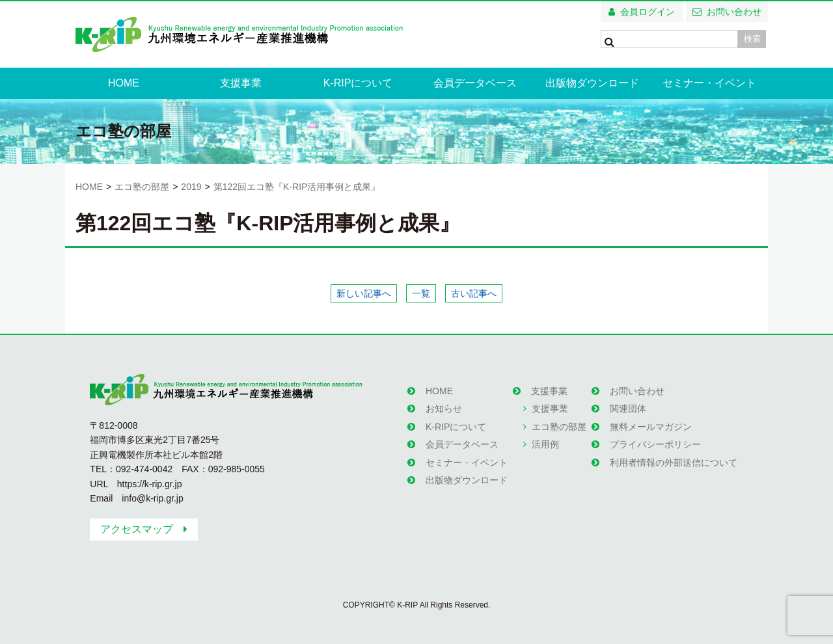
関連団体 (628, 409)
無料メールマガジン (651, 427)
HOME (124, 83)
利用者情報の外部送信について (674, 463)
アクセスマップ (137, 529)
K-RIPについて (358, 83)
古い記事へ (474, 293)
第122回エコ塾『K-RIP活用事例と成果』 (297, 187)
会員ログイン (648, 12)
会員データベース (475, 83)
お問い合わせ (734, 12)
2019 (191, 187)
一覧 (421, 293)
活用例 (545, 444)
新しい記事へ (364, 293)
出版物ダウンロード (592, 83)
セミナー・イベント (709, 83)
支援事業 (241, 83)
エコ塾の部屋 (142, 187)
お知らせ (444, 409)
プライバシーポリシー (655, 444)
